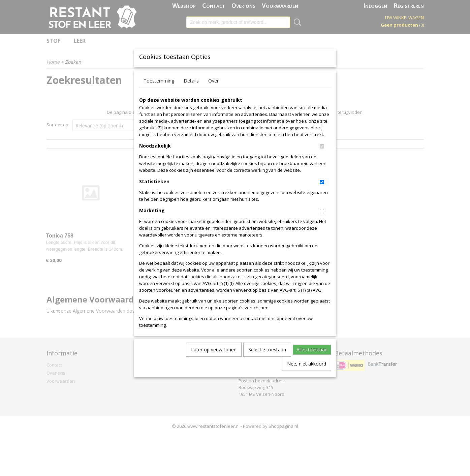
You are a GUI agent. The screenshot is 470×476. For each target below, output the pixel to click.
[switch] (322, 157)
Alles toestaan (312, 361)
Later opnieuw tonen (214, 361)
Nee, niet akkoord (307, 375)
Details (191, 92)
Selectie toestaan (267, 361)
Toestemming (159, 92)
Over (213, 92)
